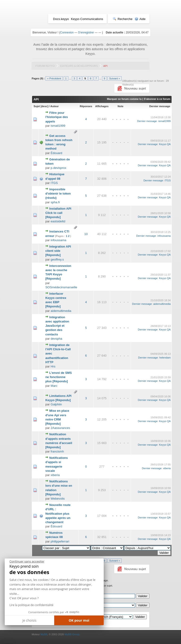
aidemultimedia (61, 311)
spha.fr (55, 202)
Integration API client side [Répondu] (58, 251)
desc (44, 106)
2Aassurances (60, 428)
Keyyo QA (165, 144)
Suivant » (115, 78)
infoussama (58, 240)
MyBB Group (72, 634)
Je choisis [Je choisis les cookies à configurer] (29, 620)
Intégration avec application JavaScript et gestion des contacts (57, 326)
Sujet (37, 106)
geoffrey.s (57, 259)
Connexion (67, 33)
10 (86, 234)
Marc (54, 386)
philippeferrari (60, 541)
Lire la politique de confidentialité (31, 605)
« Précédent (54, 78)
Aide (140, 19)
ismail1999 (58, 126)
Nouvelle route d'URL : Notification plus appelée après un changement (58, 514)
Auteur (55, 106)
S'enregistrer (86, 33)
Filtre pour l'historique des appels (57, 117)
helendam (165, 358)
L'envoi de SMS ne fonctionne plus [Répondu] (58, 377)
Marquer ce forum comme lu (124, 99)
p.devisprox (58, 168)
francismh (57, 451)
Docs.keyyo (61, 19)
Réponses (86, 106)
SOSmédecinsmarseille (61, 287)
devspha (56, 339)
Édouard (56, 153)
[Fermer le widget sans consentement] (27, 562)
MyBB (44, 634)
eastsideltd (58, 221)
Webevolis (58, 499)
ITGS (54, 183)
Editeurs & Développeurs (79, 66)
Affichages (102, 106)
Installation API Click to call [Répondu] (58, 213)
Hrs (53, 366)
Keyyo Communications (87, 19)
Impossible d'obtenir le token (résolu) (58, 194)
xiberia (55, 475)
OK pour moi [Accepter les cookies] (79, 620)
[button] (8, 642)
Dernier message (160, 106)
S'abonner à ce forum (157, 99)
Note (120, 106)
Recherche (123, 19)
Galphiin (56, 404)
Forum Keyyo (45, 66)
